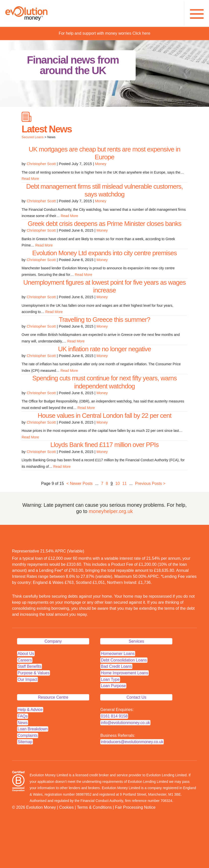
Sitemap (25, 742)
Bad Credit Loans (116, 666)
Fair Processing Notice (135, 807)
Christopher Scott (41, 164)
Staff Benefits (30, 666)
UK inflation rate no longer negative (104, 349)
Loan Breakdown (33, 729)
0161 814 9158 (114, 716)
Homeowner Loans (118, 654)
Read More (30, 179)
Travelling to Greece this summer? (104, 320)
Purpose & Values (34, 673)
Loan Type (110, 679)
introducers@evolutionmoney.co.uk (132, 742)
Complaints (28, 735)
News (23, 723)
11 (125, 483)
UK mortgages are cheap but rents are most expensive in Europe (104, 153)
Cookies (67, 807)
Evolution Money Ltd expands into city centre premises (104, 253)
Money (101, 164)
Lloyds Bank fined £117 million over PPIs (104, 445)
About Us (26, 654)
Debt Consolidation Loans (124, 660)
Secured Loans (33, 137)
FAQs (23, 716)
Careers (25, 660)
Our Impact (28, 679)
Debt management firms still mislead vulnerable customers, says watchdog (104, 190)
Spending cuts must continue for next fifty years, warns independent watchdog (104, 382)
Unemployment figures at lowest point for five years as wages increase (105, 286)
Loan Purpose (113, 686)
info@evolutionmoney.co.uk (125, 723)
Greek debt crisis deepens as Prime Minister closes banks (104, 224)
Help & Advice (30, 710)
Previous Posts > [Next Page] (150, 483)
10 (118, 483)
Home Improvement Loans (124, 673)
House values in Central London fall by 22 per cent (104, 416)
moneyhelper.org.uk (111, 511)
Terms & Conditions (94, 807)
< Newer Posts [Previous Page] (79, 483)
